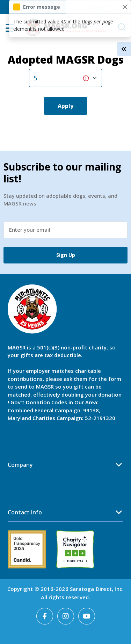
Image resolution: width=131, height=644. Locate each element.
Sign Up (66, 255)
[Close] (125, 7)
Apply (65, 106)
